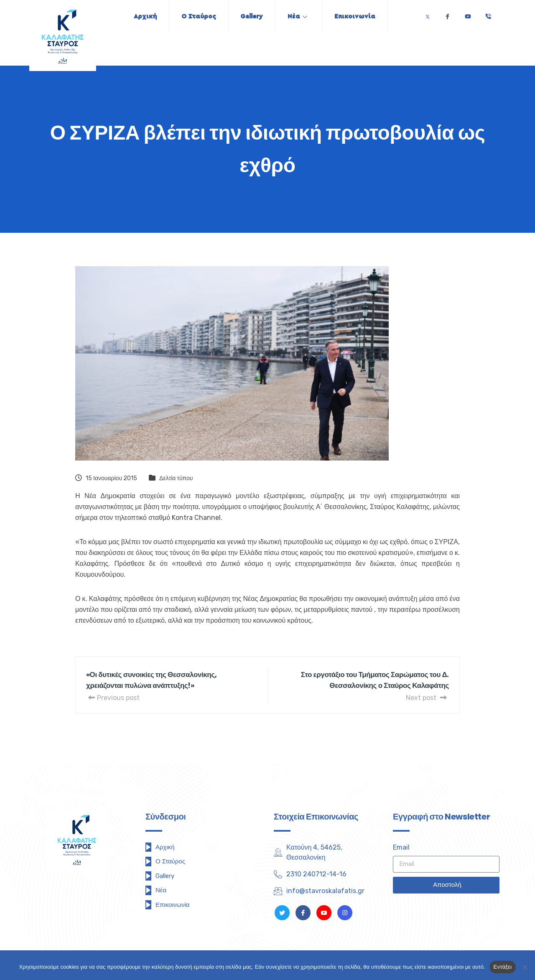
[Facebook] (447, 14)
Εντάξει (503, 967)
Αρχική (143, 17)
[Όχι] (525, 967)
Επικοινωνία (357, 17)
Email (401, 847)
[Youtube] (468, 14)
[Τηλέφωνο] (488, 14)
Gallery (252, 17)
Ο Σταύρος (197, 17)
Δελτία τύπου (176, 478)
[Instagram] (345, 913)
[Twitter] (428, 14)
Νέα (298, 17)
